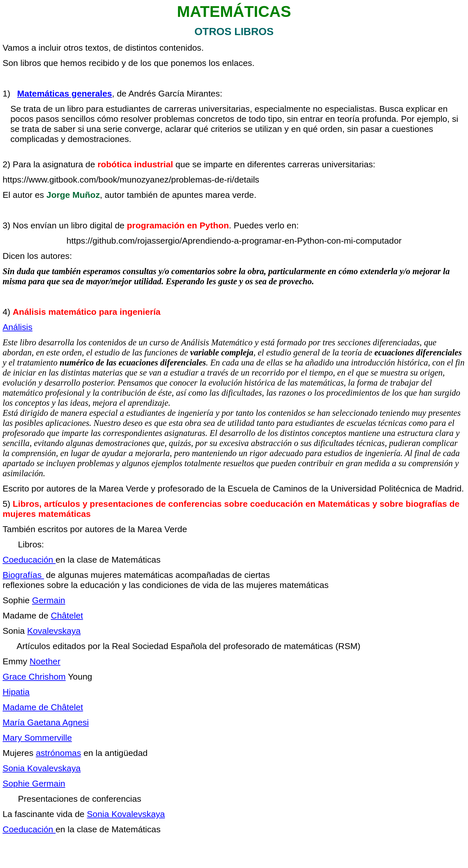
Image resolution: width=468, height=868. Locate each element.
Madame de (43, 707)
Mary (37, 738)
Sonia (42, 768)
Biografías (23, 575)
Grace (34, 677)
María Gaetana (46, 722)
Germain (48, 600)
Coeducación (29, 560)
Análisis (18, 327)
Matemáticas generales (65, 94)
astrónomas (58, 753)
